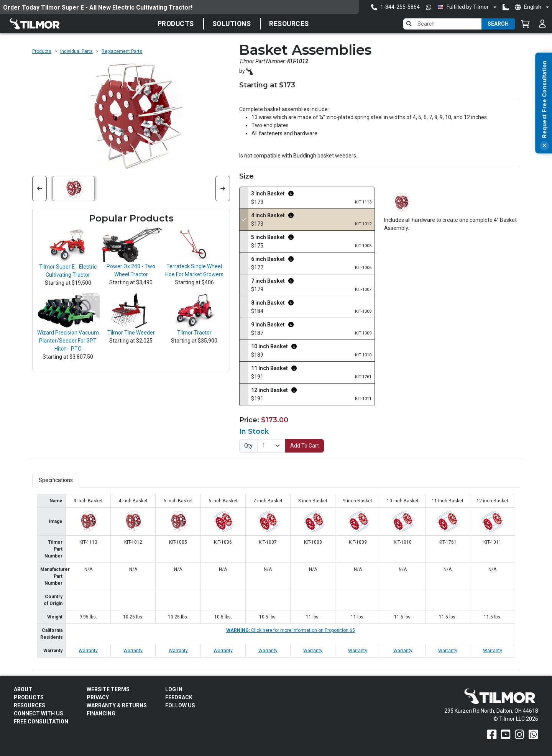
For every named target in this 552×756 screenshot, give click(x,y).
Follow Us (180, 705)
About (23, 689)
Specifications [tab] (56, 480)
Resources (289, 24)
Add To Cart (305, 446)
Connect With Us (39, 713)
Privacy (98, 697)
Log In (174, 689)
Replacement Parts (122, 51)
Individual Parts (76, 51)
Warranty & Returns (117, 705)
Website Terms (108, 689)
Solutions (232, 24)
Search (498, 24)
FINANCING (101, 713)
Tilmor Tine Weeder (131, 333)
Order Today (21, 7)
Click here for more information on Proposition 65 (291, 630)
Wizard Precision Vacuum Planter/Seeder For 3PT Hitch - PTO (68, 341)
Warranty (88, 651)
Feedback (179, 697)
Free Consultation (41, 722)
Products (176, 24)
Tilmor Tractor (194, 333)
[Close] (544, 211)
